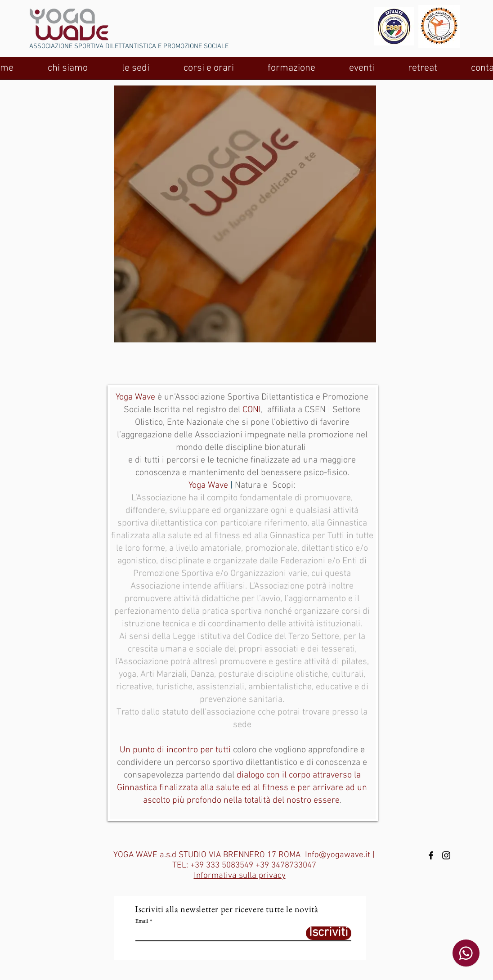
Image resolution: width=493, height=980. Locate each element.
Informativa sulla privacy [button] (240, 876)
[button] (68, 71)
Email (142, 921)
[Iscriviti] (329, 933)
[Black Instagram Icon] (446, 855)
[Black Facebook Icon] (431, 855)
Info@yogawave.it (338, 855)
